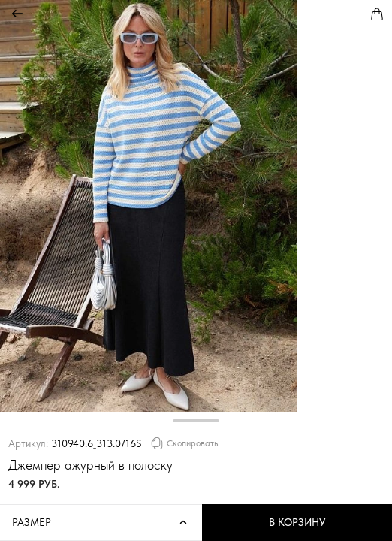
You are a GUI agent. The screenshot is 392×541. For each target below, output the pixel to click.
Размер (101, 523)
